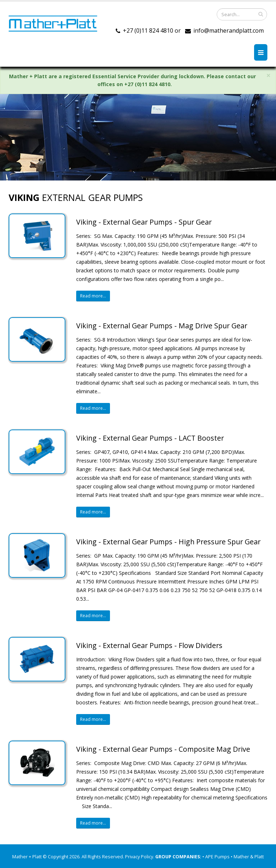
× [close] (268, 76)
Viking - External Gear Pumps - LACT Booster (150, 438)
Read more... (93, 296)
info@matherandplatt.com (229, 31)
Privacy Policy (139, 857)
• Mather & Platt (247, 857)
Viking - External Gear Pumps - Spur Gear (144, 222)
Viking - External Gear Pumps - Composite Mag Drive (163, 749)
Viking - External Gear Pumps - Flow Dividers (149, 645)
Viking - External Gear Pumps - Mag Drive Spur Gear (162, 326)
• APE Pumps (217, 857)
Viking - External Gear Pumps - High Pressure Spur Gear (168, 542)
